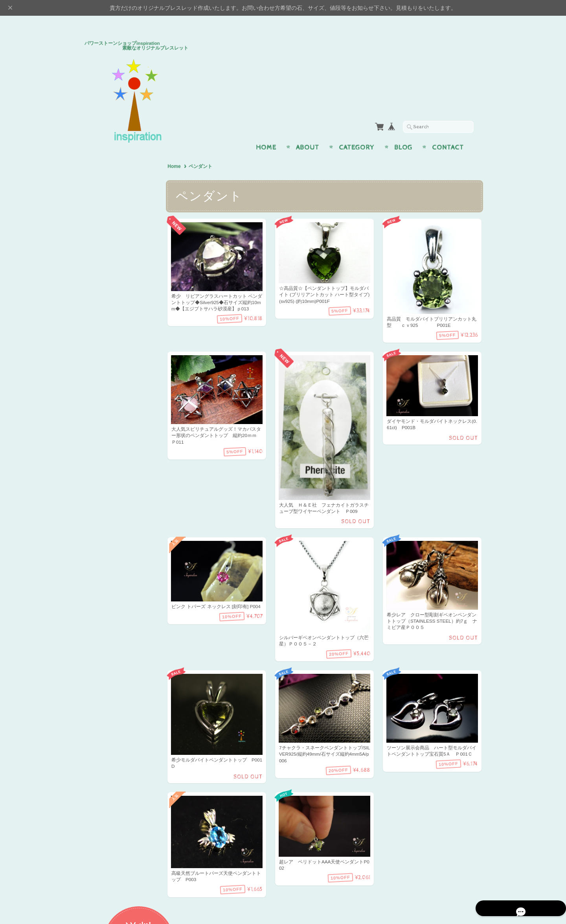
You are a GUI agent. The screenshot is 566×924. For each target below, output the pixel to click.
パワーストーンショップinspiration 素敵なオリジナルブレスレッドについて (128, 565)
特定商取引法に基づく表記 (125, 619)
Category (357, 132)
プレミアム (107, 410)
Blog (403, 132)
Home (266, 132)
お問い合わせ (110, 588)
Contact (448, 132)
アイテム (105, 326)
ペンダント (107, 341)
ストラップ (107, 372)
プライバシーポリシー (120, 604)
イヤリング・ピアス (117, 357)
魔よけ (102, 294)
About (308, 132)
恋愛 (99, 248)
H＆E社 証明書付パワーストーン (126, 391)
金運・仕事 (107, 263)
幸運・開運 (107, 310)
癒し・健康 (107, 279)
